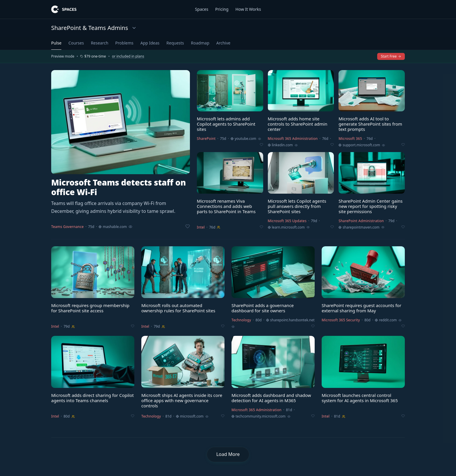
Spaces (202, 9)
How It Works (248, 9)
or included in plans (128, 56)
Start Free (391, 56)
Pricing (222, 9)
